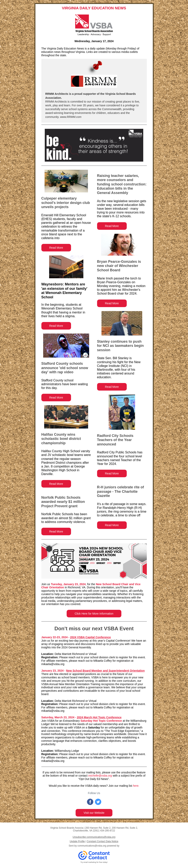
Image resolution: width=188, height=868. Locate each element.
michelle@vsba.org (100, 776)
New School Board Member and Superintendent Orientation (105, 671)
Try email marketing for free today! (94, 862)
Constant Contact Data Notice (103, 841)
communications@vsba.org (92, 846)
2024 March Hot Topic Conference (99, 717)
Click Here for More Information (94, 614)
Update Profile (77, 841)
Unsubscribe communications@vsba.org (94, 837)
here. (136, 786)
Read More (56, 248)
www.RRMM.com (70, 117)
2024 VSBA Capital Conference (90, 637)
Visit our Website (94, 813)
